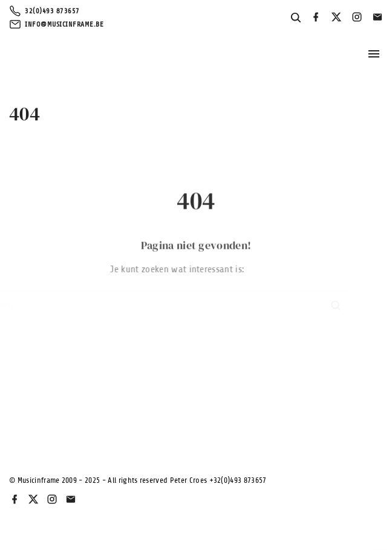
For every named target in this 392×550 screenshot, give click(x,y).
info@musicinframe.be (64, 24)
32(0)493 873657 (52, 11)
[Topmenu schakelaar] (374, 54)
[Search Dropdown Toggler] (296, 18)
